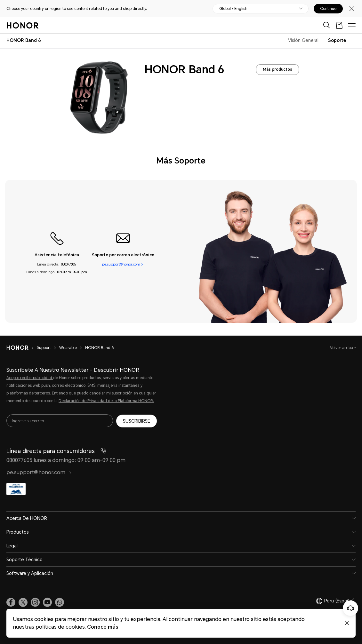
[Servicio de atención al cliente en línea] (350, 608)
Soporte (337, 40)
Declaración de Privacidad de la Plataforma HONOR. (106, 401)
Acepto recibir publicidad (30, 378)
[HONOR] (22, 348)
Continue (328, 9)
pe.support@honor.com (121, 264)
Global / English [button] (233, 9)
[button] (60, 602)
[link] (11, 602)
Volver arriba (342, 348)
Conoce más (103, 627)
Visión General (303, 40)
